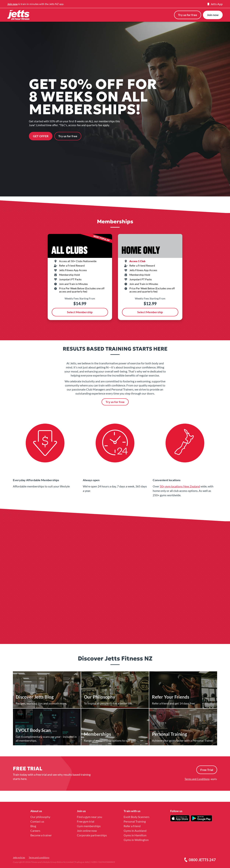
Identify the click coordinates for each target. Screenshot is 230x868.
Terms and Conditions (197, 779)
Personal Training (135, 821)
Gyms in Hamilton (135, 835)
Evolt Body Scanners (137, 817)
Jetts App (215, 4)
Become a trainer (41, 835)
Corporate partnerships (92, 835)
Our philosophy (40, 817)
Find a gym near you (90, 817)
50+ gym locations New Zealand (180, 486)
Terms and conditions (39, 857)
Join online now (87, 831)
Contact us (37, 821)
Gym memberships (89, 826)
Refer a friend (132, 826)
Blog (33, 826)
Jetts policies (19, 857)
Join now (13, 4)
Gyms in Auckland (135, 831)
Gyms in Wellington (136, 840)
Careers (35, 831)
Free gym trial (86, 821)
